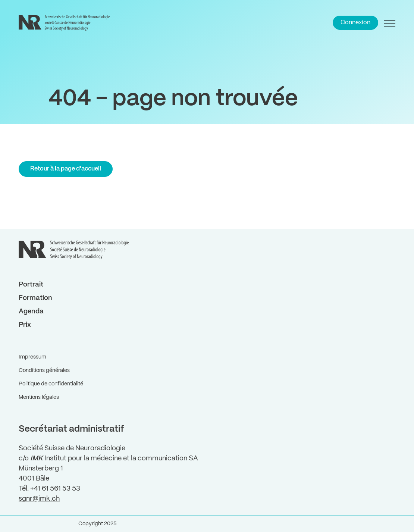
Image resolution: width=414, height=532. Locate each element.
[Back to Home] (65, 23)
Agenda (31, 312)
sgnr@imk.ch (39, 499)
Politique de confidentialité (51, 384)
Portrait (31, 285)
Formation (35, 298)
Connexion (355, 23)
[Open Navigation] (390, 23)
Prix (25, 325)
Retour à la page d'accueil (66, 169)
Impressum (32, 357)
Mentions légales (39, 397)
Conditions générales (44, 370)
